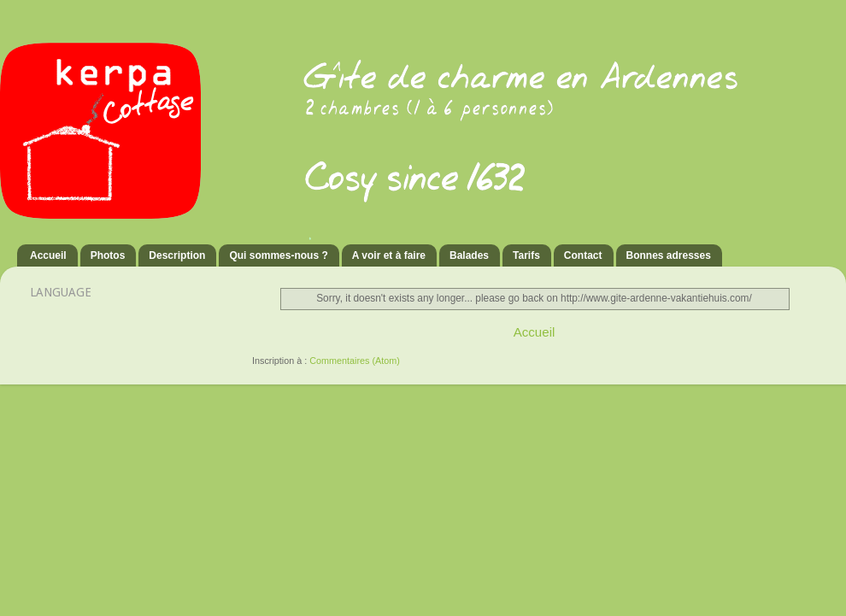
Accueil (48, 255)
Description (177, 255)
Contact (583, 255)
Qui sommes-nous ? (278, 255)
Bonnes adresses (669, 255)
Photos (108, 255)
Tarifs (526, 255)
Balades (469, 255)
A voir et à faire (389, 255)
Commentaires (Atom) (355, 361)
